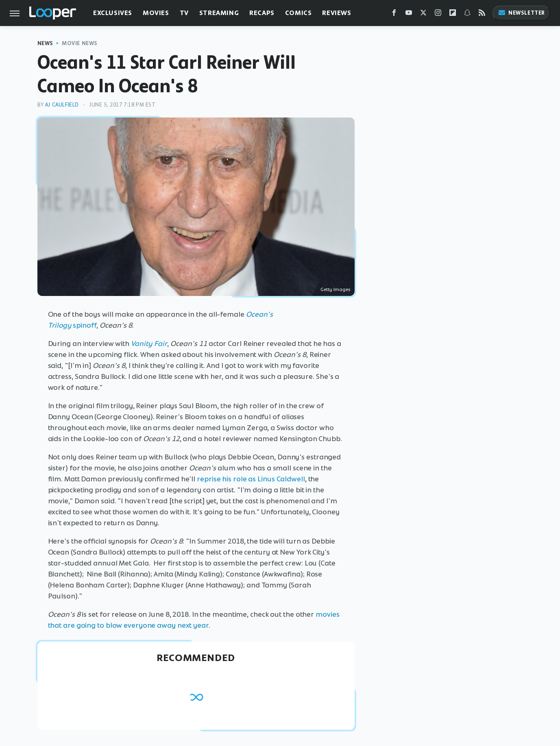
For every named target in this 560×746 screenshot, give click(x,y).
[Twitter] (423, 14)
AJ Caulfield (62, 105)
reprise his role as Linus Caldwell (251, 479)
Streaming (219, 13)
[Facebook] (394, 14)
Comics (299, 13)
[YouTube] (409, 14)
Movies (156, 13)
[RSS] (482, 14)
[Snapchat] (467, 14)
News (45, 43)
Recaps (262, 13)
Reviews (337, 13)
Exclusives (113, 13)
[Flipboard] (453, 14)
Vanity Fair (149, 344)
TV (184, 13)
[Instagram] (438, 14)
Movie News (80, 43)
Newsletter (521, 13)
